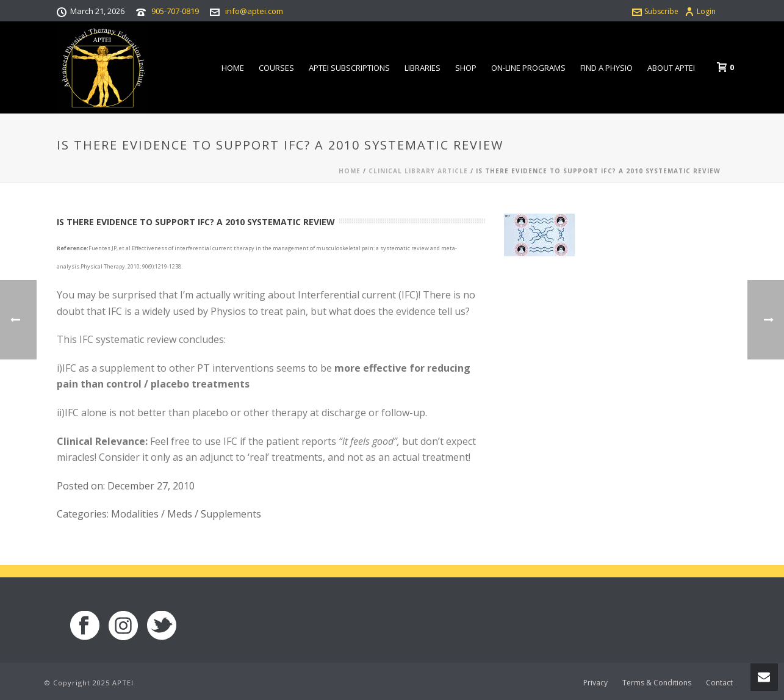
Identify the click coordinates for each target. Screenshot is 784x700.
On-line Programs (528, 68)
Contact (719, 683)
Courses (276, 68)
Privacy (595, 683)
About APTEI (671, 68)
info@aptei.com (254, 11)
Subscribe (655, 11)
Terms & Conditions (657, 683)
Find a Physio (606, 68)
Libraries (423, 68)
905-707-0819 (175, 11)
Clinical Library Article (418, 171)
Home (233, 68)
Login (700, 11)
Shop (466, 68)
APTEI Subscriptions (349, 68)
